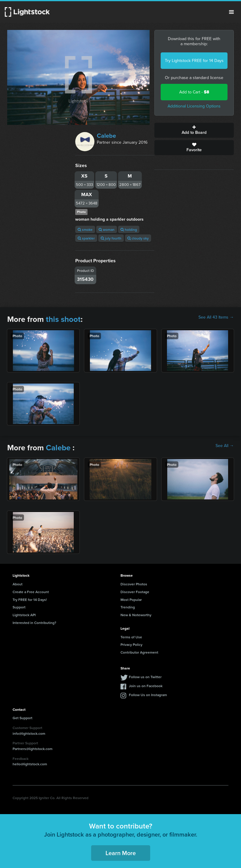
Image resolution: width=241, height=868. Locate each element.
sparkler (86, 238)
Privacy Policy (131, 644)
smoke (85, 230)
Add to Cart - (194, 92)
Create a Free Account (31, 592)
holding (129, 230)
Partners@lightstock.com (33, 749)
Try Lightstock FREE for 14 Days (194, 61)
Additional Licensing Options (194, 106)
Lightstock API (24, 615)
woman (107, 230)
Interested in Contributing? (34, 623)
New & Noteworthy (136, 615)
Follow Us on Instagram (148, 695)
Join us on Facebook (146, 686)
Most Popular (131, 600)
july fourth (111, 238)
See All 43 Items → (216, 317)
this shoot (63, 319)
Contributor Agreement (139, 652)
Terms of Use (131, 637)
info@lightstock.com (29, 733)
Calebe (106, 136)
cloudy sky (138, 238)
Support (19, 607)
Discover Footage (135, 592)
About (18, 584)
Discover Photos (134, 584)
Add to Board (194, 130)
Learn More (121, 853)
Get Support (22, 718)
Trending (128, 607)
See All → (225, 446)
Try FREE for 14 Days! (30, 600)
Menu (231, 12)
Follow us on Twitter (145, 677)
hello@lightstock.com (30, 764)
